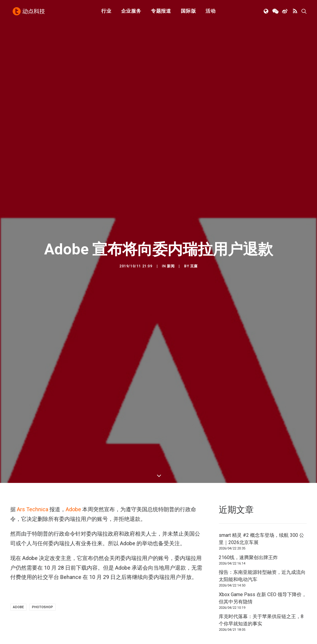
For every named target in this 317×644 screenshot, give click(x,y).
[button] (267, 13)
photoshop (42, 576)
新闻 (171, 250)
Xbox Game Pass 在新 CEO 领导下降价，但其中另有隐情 (263, 566)
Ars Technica (33, 478)
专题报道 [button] (161, 13)
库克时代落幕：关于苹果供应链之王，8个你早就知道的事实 (261, 588)
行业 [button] (106, 13)
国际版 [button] (188, 13)
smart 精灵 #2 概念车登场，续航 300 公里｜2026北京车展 (261, 507)
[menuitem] (106, 13)
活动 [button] (211, 13)
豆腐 (194, 250)
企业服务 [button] (131, 13)
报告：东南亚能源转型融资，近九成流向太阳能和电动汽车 (262, 544)
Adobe (73, 478)
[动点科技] (30, 13)
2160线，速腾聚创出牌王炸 (248, 526)
